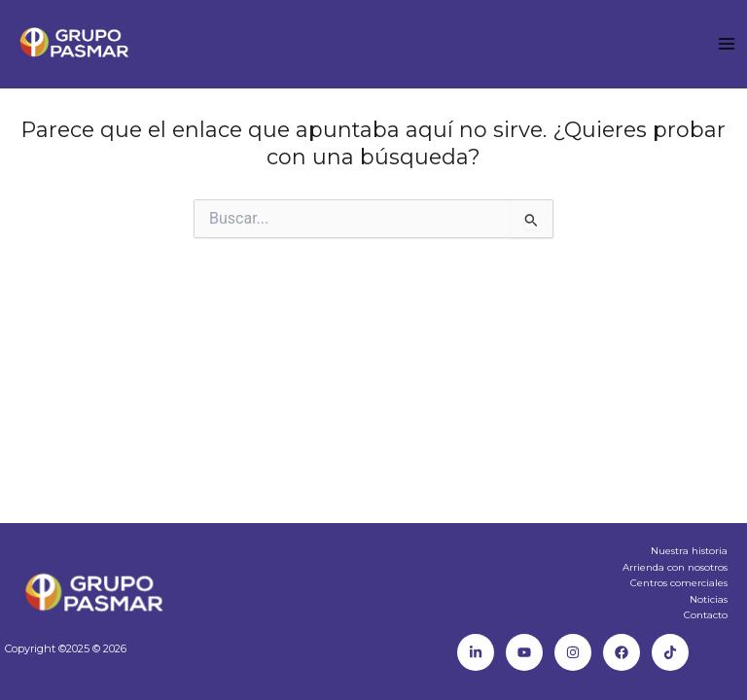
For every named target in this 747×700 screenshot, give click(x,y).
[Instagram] (573, 652)
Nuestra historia (689, 551)
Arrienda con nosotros (675, 567)
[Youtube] (524, 652)
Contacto (706, 615)
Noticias (709, 599)
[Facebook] (622, 652)
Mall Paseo (5, 72)
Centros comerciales (679, 583)
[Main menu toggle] (727, 44)
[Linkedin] (476, 652)
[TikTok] (670, 652)
